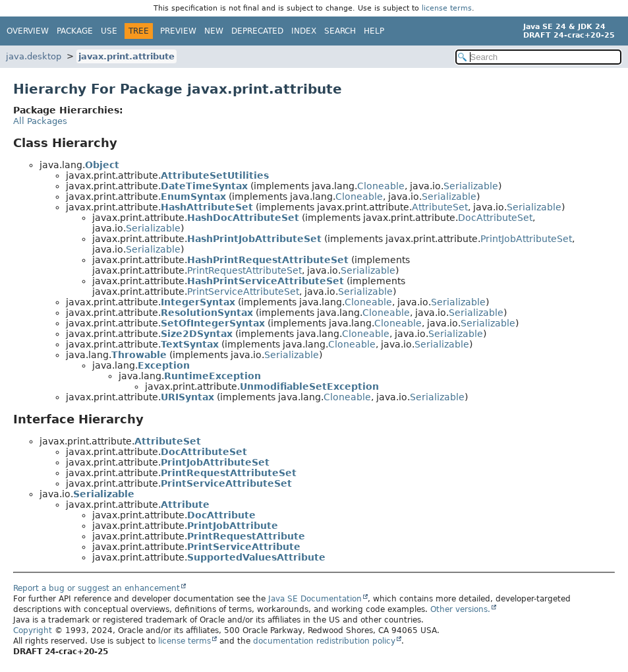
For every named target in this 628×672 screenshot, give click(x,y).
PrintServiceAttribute (244, 547)
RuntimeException (213, 376)
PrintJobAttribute (233, 526)
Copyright (33, 630)
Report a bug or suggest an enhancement (97, 588)
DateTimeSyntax (204, 186)
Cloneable (381, 186)
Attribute (185, 504)
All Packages (40, 121)
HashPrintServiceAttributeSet (266, 281)
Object (102, 165)
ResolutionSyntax (207, 313)
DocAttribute (221, 515)
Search (340, 31)
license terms (447, 8)
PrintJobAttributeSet (526, 239)
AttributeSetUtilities (215, 175)
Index (304, 31)
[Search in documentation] (538, 57)
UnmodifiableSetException (309, 386)
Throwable (139, 355)
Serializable (471, 186)
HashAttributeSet (207, 207)
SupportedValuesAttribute (256, 557)
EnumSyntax (193, 197)
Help (374, 31)
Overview (28, 31)
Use (109, 31)
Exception (164, 365)
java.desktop (34, 56)
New (214, 31)
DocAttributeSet (495, 218)
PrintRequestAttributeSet (244, 270)
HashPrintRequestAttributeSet (268, 260)
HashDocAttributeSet (243, 218)
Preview (178, 31)
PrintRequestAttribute (246, 536)
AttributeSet (440, 207)
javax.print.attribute (127, 56)
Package (75, 31)
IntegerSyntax (198, 302)
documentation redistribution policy (324, 641)
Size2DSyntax (197, 334)
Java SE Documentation (315, 599)
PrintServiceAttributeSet (243, 291)
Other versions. (460, 609)
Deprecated (257, 31)
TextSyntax (190, 344)
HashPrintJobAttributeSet (254, 239)
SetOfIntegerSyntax (213, 323)
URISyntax (187, 397)
